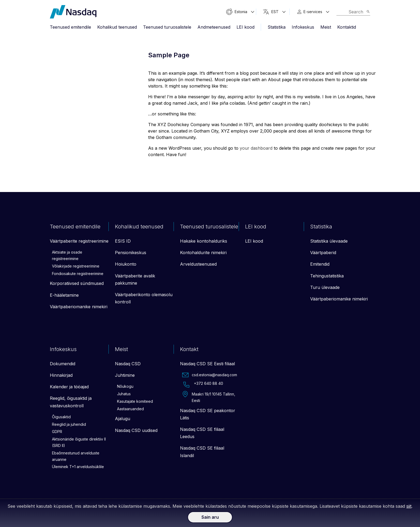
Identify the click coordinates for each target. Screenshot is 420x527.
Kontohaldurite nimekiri (203, 253)
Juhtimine (125, 375)
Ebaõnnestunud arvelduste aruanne (76, 456)
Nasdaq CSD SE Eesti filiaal (207, 364)
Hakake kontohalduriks (204, 241)
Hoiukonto (126, 264)
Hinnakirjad (61, 375)
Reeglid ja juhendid (69, 424)
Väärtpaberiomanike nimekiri (79, 307)
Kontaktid (347, 27)
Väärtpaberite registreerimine (79, 241)
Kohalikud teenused (117, 27)
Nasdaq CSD (128, 364)
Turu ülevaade (325, 287)
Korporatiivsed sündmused (77, 283)
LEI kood (245, 27)
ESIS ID (123, 241)
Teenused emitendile (70, 27)
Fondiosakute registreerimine (78, 274)
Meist (326, 27)
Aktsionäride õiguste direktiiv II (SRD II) (79, 442)
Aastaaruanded (130, 409)
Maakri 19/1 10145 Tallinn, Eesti (209, 397)
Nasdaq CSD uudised (136, 430)
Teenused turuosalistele (167, 27)
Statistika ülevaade (329, 241)
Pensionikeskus (131, 253)
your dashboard (256, 148)
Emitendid (320, 264)
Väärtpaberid (323, 253)
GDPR (57, 432)
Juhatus (124, 394)
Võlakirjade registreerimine (76, 266)
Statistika (277, 27)
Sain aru (210, 517)
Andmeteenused (214, 27)
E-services (313, 12)
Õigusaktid (61, 417)
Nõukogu (125, 386)
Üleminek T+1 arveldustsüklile (78, 467)
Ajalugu (123, 419)
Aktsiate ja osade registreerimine (67, 255)
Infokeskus (303, 27)
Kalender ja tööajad (69, 387)
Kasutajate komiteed (135, 401)
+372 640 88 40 (203, 385)
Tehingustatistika (327, 276)
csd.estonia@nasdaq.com (210, 375)
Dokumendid (63, 364)
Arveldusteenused (198, 264)
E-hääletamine (64, 295)
